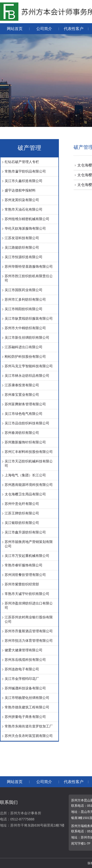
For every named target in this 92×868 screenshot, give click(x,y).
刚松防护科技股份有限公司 (25, 357)
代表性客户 (74, 29)
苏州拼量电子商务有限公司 (25, 717)
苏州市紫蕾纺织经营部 (22, 584)
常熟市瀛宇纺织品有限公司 (25, 171)
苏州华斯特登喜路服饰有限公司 (29, 266)
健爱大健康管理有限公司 (24, 650)
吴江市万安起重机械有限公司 (27, 556)
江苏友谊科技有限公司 (22, 238)
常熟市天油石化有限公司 (24, 209)
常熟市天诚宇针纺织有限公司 (27, 594)
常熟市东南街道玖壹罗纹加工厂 (29, 726)
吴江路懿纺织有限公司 (22, 247)
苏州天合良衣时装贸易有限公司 (29, 736)
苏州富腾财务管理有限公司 (25, 404)
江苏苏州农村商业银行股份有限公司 (29, 619)
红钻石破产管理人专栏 (22, 162)
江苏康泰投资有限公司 (22, 385)
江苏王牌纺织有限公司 (22, 513)
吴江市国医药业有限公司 (24, 290)
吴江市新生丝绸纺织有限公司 (27, 337)
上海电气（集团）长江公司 (25, 475)
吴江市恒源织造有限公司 (24, 257)
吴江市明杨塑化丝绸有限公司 (27, 698)
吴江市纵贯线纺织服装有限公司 (29, 318)
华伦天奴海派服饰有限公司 (25, 228)
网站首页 (15, 29)
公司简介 (44, 29)
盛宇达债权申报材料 (20, 190)
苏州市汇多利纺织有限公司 (25, 299)
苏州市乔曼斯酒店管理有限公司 (29, 631)
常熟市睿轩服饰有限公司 (24, 565)
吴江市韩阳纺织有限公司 (24, 309)
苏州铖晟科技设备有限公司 (25, 688)
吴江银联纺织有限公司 (22, 523)
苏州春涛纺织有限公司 (22, 433)
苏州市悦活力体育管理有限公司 (29, 641)
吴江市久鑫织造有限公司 (24, 181)
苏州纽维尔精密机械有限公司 (27, 219)
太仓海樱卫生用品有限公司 (25, 494)
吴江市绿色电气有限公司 (24, 414)
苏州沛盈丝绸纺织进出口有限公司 (29, 605)
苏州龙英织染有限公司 (22, 200)
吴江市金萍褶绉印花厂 (22, 679)
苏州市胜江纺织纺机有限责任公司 (29, 278)
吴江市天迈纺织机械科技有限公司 (29, 463)
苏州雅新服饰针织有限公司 (25, 442)
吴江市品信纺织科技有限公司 (27, 423)
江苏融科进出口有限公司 (24, 347)
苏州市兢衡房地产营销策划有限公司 (29, 544)
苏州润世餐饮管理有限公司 (25, 575)
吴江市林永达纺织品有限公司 (27, 376)
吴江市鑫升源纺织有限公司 (25, 532)
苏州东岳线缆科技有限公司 (25, 660)
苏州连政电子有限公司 (22, 669)
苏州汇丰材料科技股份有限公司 (29, 452)
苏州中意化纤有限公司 (22, 504)
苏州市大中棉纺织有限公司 (25, 328)
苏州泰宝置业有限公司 (22, 395)
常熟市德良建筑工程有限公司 (27, 707)
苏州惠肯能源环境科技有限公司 (29, 485)
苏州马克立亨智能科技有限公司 (29, 366)
